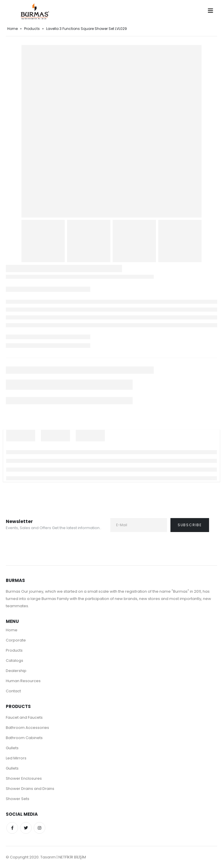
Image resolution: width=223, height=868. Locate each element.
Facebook (12, 828)
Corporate (16, 640)
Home (12, 29)
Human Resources (23, 681)
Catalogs (15, 661)
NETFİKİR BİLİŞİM (72, 857)
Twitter (26, 828)
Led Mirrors (16, 758)
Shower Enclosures (24, 778)
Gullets (12, 748)
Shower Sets (18, 799)
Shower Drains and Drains (30, 789)
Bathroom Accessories (27, 728)
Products (32, 29)
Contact (13, 691)
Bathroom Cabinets (24, 738)
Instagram (39, 828)
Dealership (16, 671)
